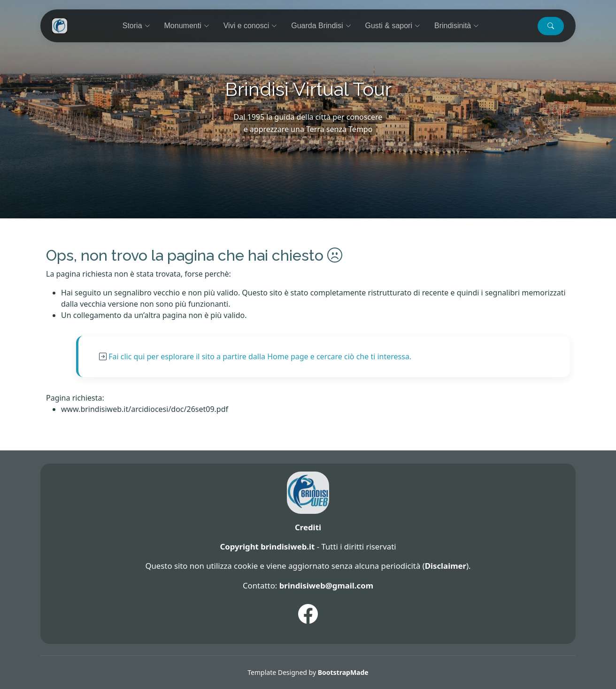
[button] (551, 26)
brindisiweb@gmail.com (326, 585)
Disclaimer (446, 566)
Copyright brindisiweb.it (267, 546)
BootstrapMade (343, 672)
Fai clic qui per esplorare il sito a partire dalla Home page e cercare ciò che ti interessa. (260, 356)
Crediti (308, 527)
